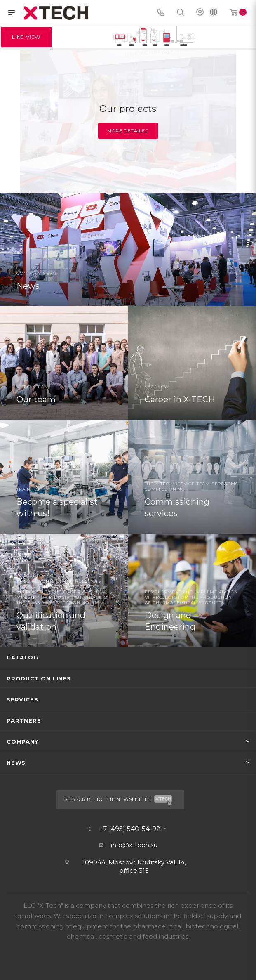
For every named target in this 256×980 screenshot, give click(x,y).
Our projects (128, 109)
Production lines (39, 678)
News (16, 763)
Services (22, 699)
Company (22, 741)
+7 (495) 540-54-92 (130, 829)
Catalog (22, 657)
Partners (24, 720)
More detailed (128, 131)
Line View (26, 37)
